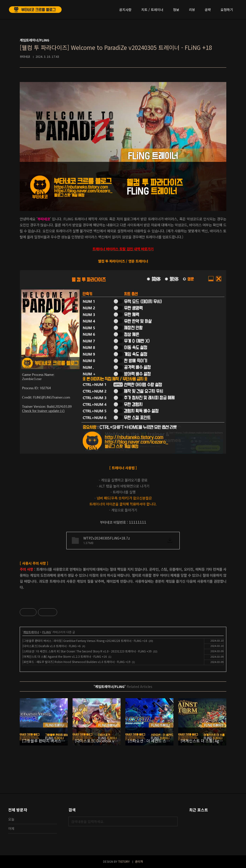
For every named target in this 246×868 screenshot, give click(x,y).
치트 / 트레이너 (152, 10)
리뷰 (192, 10)
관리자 (139, 861)
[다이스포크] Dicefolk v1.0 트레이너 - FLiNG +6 (52, 646)
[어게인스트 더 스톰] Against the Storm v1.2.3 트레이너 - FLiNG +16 (65, 656)
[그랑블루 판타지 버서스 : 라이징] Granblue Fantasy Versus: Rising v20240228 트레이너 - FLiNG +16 (85, 641)
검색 (173, 821)
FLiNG (47, 632)
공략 (208, 10)
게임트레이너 (31, 632)
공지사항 (125, 10)
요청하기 (227, 10)
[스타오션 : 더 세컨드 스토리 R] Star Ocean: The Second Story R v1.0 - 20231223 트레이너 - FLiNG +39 (87, 651)
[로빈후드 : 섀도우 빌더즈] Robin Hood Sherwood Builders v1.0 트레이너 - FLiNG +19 (77, 662)
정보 (176, 10)
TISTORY (124, 861)
